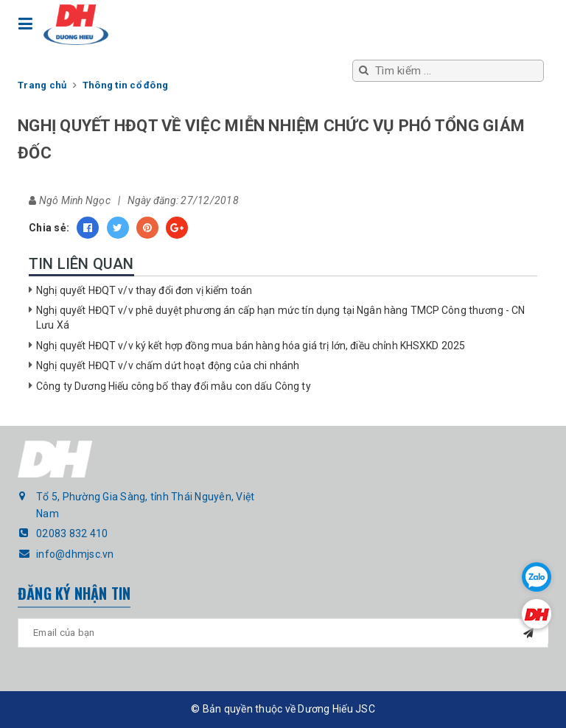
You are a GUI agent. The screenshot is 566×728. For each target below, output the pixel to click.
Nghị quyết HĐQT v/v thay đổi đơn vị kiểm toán (144, 290)
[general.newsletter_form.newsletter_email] (283, 633)
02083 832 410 (72, 533)
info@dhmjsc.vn (75, 554)
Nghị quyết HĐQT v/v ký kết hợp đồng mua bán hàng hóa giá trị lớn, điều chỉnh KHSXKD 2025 (251, 346)
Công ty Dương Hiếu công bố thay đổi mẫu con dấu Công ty (174, 386)
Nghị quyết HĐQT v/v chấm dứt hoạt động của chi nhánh (168, 365)
